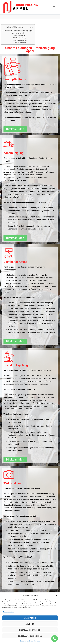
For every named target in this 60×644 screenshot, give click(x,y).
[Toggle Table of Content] (30, 27)
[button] (57, 595)
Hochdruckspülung (22, 40)
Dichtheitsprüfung (20, 38)
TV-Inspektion (22, 42)
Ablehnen (30, 624)
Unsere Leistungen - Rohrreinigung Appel (18, 31)
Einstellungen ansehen (30, 630)
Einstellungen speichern (30, 636)
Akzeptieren (30, 618)
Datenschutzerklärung (27, 641)
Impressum (38, 641)
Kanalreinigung (20, 35)
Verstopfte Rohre (20, 33)
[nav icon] (54, 7)
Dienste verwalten (8, 612)
